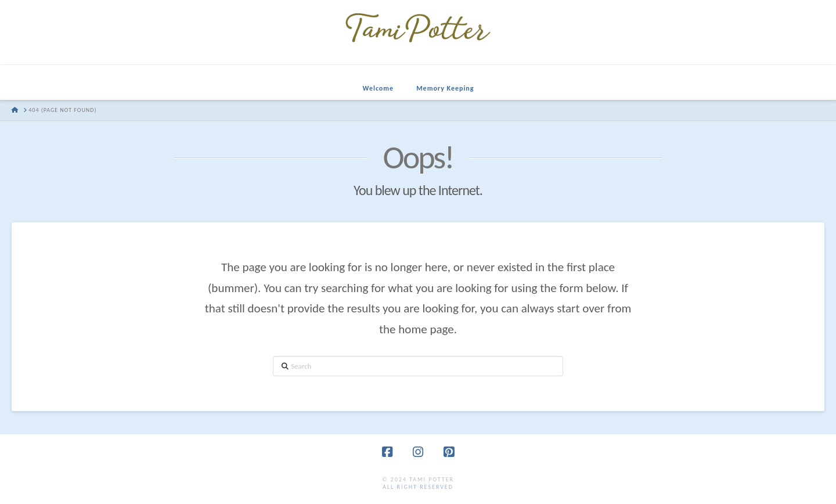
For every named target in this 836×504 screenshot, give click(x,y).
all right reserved (418, 487)
